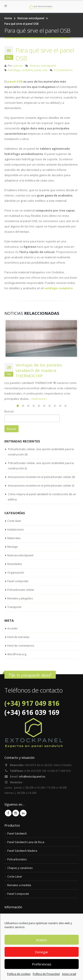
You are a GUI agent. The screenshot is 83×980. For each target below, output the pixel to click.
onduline (27, 70)
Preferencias (42, 964)
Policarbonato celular (21, 590)
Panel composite (18, 581)
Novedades (15, 564)
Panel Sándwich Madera (22, 851)
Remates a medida (19, 885)
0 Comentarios (63, 70)
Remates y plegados (20, 598)
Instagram (16, 813)
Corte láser (14, 521)
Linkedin (23, 813)
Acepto (41, 940)
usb (45, 70)
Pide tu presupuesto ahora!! (30, 675)
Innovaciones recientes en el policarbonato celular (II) (41, 477)
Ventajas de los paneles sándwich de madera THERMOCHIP (39, 370)
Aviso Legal (69, 974)
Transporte (14, 607)
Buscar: (9, 411)
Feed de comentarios (21, 646)
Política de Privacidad (46, 974)
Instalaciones (15, 530)
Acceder (13, 628)
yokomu (18, 66)
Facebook (8, 813)
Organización (16, 573)
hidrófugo (14, 70)
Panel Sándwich (17, 833)
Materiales (14, 538)
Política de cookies (19, 974)
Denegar (42, 952)
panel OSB (15, 81)
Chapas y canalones (20, 868)
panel (38, 70)
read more (39, 399)
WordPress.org (17, 654)
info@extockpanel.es (32, 776)
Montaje (13, 547)
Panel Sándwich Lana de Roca (26, 842)
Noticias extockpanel (43, 66)
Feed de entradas (18, 637)
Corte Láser (15, 876)
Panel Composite (18, 894)
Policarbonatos (17, 859)
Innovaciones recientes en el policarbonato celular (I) (41, 486)
